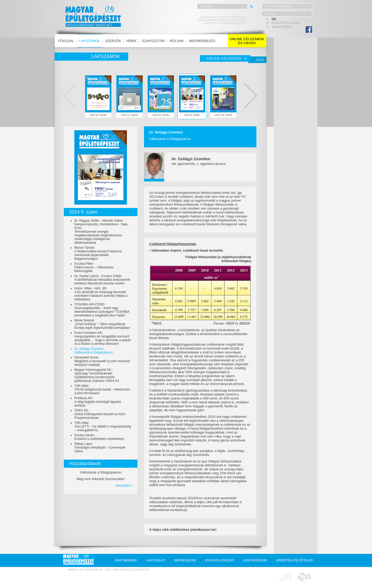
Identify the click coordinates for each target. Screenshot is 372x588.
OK (274, 19)
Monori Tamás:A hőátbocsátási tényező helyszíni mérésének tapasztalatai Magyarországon (98, 253)
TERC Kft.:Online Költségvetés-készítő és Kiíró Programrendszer (100, 414)
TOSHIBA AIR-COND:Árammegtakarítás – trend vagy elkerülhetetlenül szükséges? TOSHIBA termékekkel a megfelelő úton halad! (102, 310)
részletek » (124, 485)
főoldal (66, 41)
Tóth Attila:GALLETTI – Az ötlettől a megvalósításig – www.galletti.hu (103, 426)
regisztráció (281, 27)
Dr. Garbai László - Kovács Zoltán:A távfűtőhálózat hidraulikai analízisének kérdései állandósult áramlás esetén (102, 280)
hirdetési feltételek (294, 560)
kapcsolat (156, 560)
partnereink (126, 560)
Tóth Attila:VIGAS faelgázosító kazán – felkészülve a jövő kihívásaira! (102, 389)
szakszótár (153, 41)
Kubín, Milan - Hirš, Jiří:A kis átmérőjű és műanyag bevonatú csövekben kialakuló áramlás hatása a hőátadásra (101, 294)
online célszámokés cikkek (247, 41)
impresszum (185, 560)
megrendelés (202, 41)
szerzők (113, 41)
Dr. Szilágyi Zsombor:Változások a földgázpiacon (94, 351)
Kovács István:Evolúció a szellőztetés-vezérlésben (99, 437)
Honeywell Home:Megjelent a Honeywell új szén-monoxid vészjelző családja (102, 361)
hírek (132, 41)
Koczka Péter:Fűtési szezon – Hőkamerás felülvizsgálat (94, 267)
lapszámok (89, 41)
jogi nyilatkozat (219, 560)
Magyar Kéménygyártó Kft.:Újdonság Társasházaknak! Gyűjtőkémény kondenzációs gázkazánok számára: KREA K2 (97, 375)
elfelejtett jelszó (286, 23)
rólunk (177, 41)
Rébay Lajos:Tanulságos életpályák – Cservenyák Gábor (100, 447)
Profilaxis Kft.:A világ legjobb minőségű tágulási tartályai (98, 402)
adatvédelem (255, 560)
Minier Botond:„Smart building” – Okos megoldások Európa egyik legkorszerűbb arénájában (102, 324)
